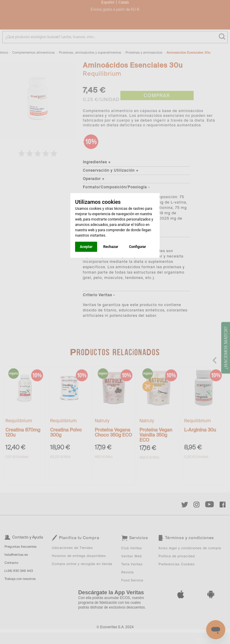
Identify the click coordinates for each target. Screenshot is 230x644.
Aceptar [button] (86, 247)
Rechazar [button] (111, 247)
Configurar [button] (137, 247)
